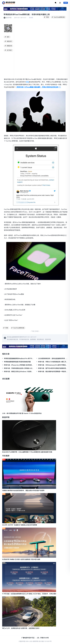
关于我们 (8, 50)
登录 (66, 3)
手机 (27, 82)
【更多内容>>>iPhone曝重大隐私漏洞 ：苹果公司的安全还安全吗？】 (38, 87)
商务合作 (8, 41)
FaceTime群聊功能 (58, 17)
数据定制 (8, 46)
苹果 (46, 17)
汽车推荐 (6, 456)
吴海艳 (31, 18)
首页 (7, 37)
